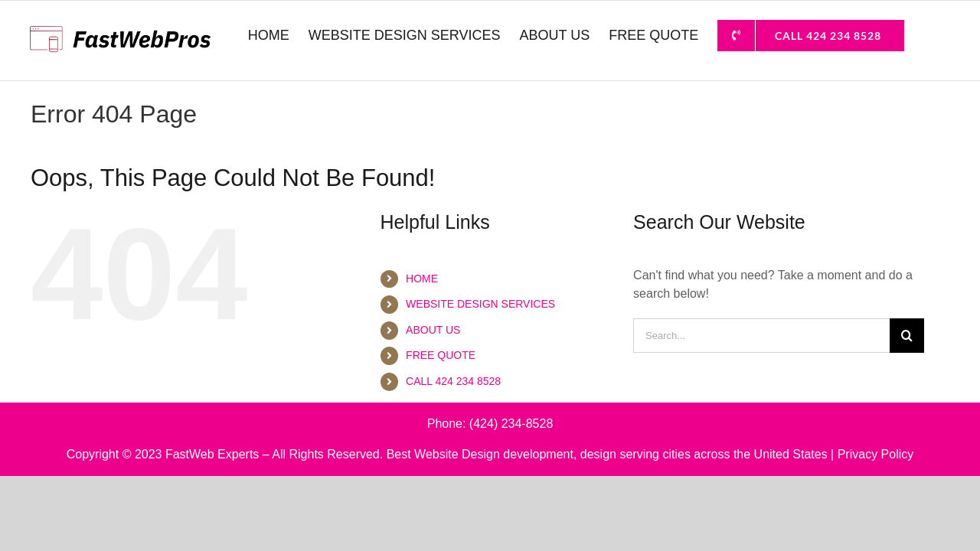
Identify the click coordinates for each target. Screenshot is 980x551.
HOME (422, 279)
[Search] (907, 336)
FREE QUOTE (441, 355)
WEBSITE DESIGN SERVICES (480, 304)
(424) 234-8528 (511, 424)
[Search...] (761, 336)
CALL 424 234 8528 (453, 381)
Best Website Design (443, 454)
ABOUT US (433, 330)
